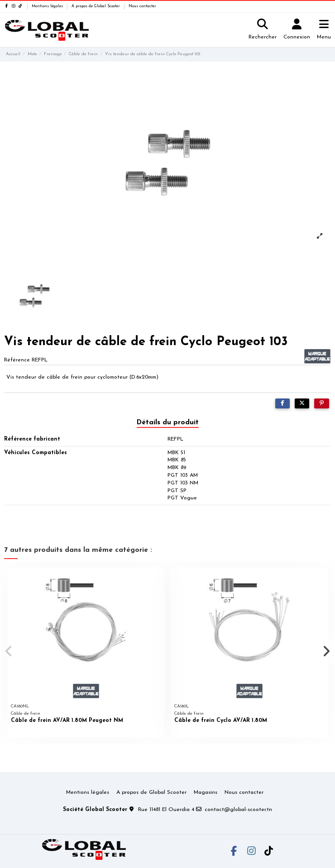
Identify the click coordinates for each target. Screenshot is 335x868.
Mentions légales (48, 6)
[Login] (297, 30)
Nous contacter (142, 6)
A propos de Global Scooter (96, 6)
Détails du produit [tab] (168, 422)
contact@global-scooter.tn (238, 810)
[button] (9, 651)
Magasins (206, 792)
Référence (17, 360)
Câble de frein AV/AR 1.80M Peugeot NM (67, 721)
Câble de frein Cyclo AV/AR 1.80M (221, 721)
